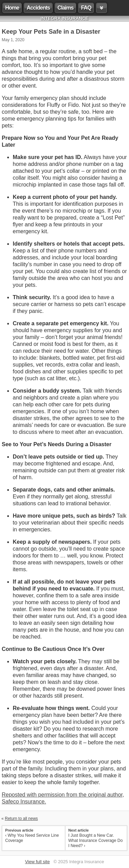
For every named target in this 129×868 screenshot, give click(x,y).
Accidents (38, 8)
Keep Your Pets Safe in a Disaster (51, 32)
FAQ (86, 8)
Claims (65, 8)
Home (12, 8)
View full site (37, 862)
